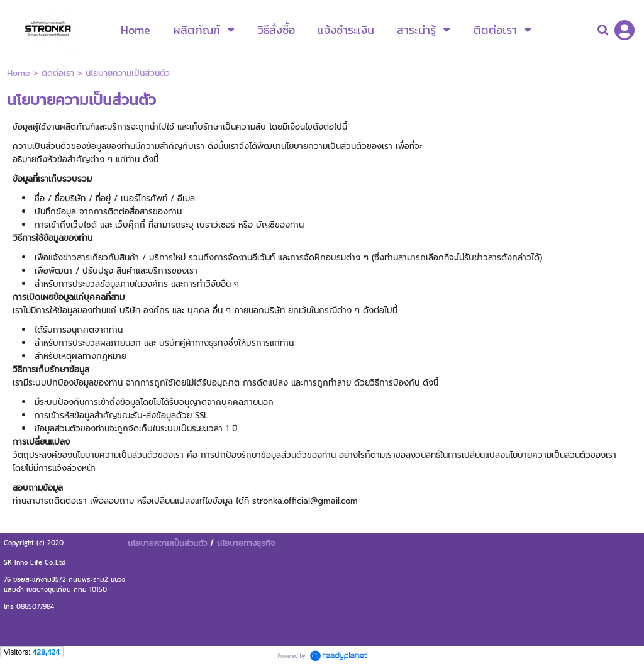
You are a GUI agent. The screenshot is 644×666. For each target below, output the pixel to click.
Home (19, 73)
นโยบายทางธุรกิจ (246, 543)
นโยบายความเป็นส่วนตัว (167, 543)
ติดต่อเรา (58, 73)
